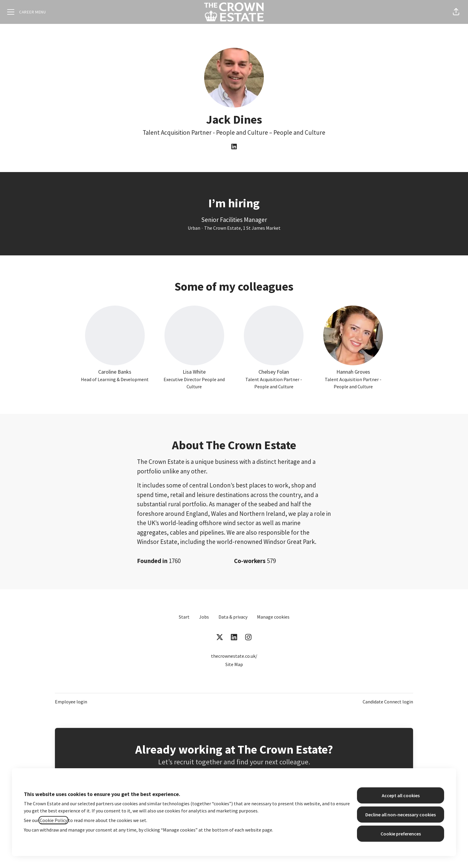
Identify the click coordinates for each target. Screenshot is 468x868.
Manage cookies (273, 617)
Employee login (71, 702)
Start (184, 617)
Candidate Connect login (388, 702)
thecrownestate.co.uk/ (234, 656)
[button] (456, 12)
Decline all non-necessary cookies (401, 815)
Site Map (234, 664)
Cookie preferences (401, 834)
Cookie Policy (53, 820)
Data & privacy (233, 617)
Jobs (204, 617)
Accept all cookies (401, 795)
